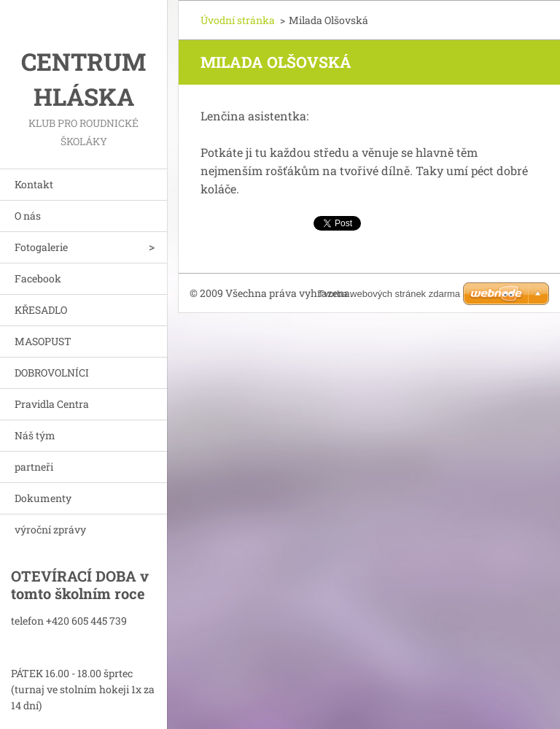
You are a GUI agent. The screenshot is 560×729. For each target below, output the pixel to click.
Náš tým (35, 435)
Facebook (38, 278)
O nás (28, 216)
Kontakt (34, 184)
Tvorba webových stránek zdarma (389, 294)
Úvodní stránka (238, 20)
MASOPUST (43, 341)
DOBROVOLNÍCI (52, 373)
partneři (34, 467)
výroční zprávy (50, 529)
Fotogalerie (41, 247)
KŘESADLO (41, 310)
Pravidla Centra (52, 404)
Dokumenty (43, 498)
